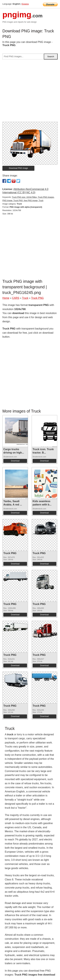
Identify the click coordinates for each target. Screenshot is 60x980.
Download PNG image (18, 168)
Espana (25, 4)
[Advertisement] (30, 92)
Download (15, 461)
